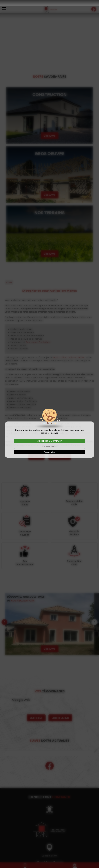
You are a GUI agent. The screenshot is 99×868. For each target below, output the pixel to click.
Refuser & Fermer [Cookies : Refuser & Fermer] (49, 441)
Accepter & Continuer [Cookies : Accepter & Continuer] (50, 435)
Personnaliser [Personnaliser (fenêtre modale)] (49, 446)
